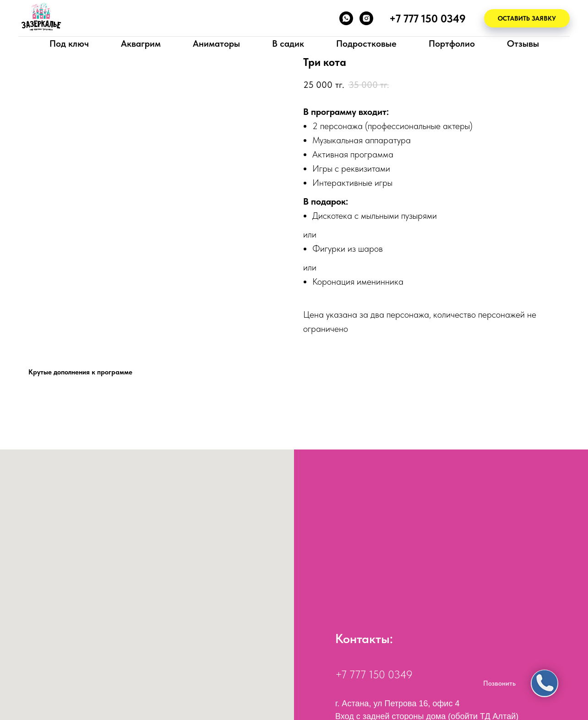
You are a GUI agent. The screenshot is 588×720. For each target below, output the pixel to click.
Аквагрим (141, 43)
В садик (288, 43)
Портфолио (452, 43)
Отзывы (523, 43)
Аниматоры (216, 43)
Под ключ (69, 43)
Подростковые (366, 43)
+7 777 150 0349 (374, 674)
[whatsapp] (346, 18)
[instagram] (366, 18)
